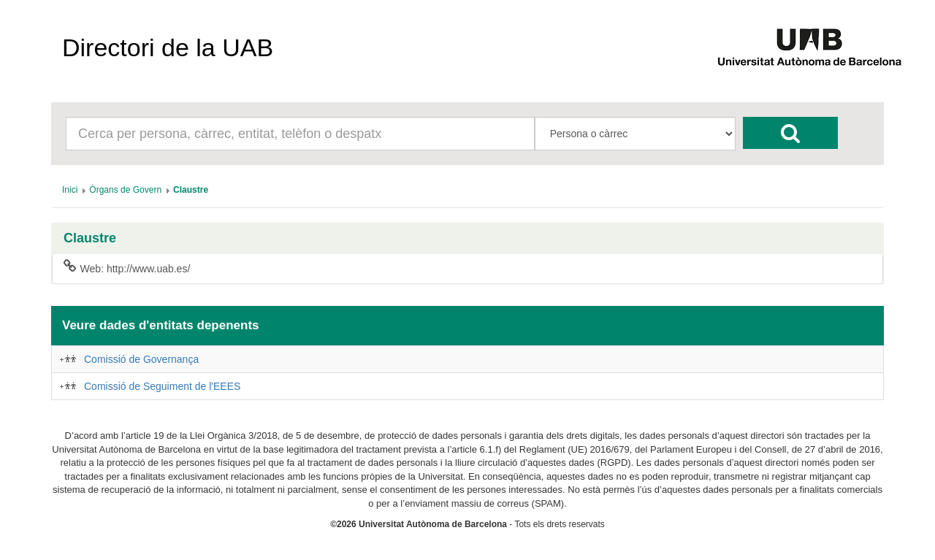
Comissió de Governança (141, 359)
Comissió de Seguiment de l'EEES (162, 386)
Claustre (90, 238)
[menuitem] (70, 190)
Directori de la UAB (168, 47)
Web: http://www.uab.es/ (127, 268)
